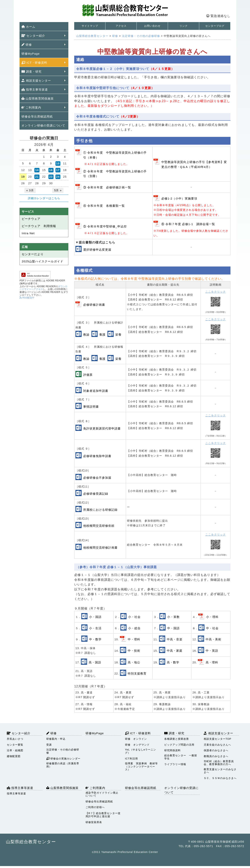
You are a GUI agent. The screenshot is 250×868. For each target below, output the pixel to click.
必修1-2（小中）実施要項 (179, 198)
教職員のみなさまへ (216, 756)
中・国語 (173, 628)
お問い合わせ (152, 26)
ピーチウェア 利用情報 (39, 226)
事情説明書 (91, 407)
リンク (184, 26)
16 (51, 170)
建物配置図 (14, 756)
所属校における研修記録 (100, 510)
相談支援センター (36, 81)
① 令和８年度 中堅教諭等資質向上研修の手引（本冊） (115, 155)
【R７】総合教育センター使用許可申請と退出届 (103, 815)
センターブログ (215, 26)
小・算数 (173, 617)
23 (51, 177)
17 (58, 170)
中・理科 (134, 639)
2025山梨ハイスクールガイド (42, 261)
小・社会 (134, 617)
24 (58, 177)
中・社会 (212, 628)
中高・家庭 (175, 651)
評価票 (88, 375)
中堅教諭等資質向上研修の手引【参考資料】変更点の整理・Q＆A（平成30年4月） (194, 164)
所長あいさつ (15, 739)
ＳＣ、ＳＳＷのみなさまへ (220, 778)
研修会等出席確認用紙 (37, 116)
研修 (27, 45)
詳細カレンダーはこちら (44, 198)
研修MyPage (31, 54)
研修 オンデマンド (137, 745)
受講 (49, 745)
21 (37, 177)
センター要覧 (15, 745)
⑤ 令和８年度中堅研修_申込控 (105, 226)
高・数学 (173, 662)
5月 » (58, 190)
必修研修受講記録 (96, 494)
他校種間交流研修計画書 (100, 548)
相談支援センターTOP (218, 739)
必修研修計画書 (94, 305)
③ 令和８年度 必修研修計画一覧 (107, 187)
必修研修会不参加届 (97, 478)
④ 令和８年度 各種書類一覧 (104, 206)
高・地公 (134, 662)
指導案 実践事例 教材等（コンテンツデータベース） (141, 766)
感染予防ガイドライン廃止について (102, 794)
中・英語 (212, 651)
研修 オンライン (136, 739)
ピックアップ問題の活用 (179, 745)
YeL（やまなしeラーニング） (141, 751)
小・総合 (134, 628)
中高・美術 (213, 639)
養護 (102, 335)
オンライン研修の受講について (43, 125)
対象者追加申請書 (96, 391)
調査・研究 (32, 72)
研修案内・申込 (56, 739)
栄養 (118, 335)
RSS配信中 (27, 298)
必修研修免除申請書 (97, 456)
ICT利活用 (131, 759)
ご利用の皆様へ (95, 807)
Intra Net (28, 233)
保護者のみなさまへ (216, 750)
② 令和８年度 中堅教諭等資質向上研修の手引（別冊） (115, 174)
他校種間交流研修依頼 (99, 526)
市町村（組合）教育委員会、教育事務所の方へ (219, 763)
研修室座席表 (94, 822)
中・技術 (134, 651)
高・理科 (212, 662)
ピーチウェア (31, 219)
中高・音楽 (175, 639)
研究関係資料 (172, 750)
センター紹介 (33, 36)
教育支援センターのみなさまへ (220, 771)
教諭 (86, 335)
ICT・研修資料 (34, 63)
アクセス (121, 26)
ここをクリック (216, 292)
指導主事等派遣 (35, 90)
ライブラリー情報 (175, 764)
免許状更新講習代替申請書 (102, 428)
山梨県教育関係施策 (38, 98)
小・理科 (212, 617)
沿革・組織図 (15, 750)
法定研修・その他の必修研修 (63, 751)
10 (58, 163)
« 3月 (30, 190)
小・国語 (95, 617)
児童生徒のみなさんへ (217, 745)
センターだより (33, 254)
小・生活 (95, 628)
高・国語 (95, 662)
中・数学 (95, 639)
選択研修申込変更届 (97, 250)
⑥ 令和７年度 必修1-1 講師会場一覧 (188, 224)
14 (37, 170)
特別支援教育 (137, 673)
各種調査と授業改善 (177, 739)
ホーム (28, 27)
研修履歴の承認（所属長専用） (63, 765)
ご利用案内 (31, 107)
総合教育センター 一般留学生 (181, 757)
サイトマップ (90, 26)
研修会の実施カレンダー (63, 759)
